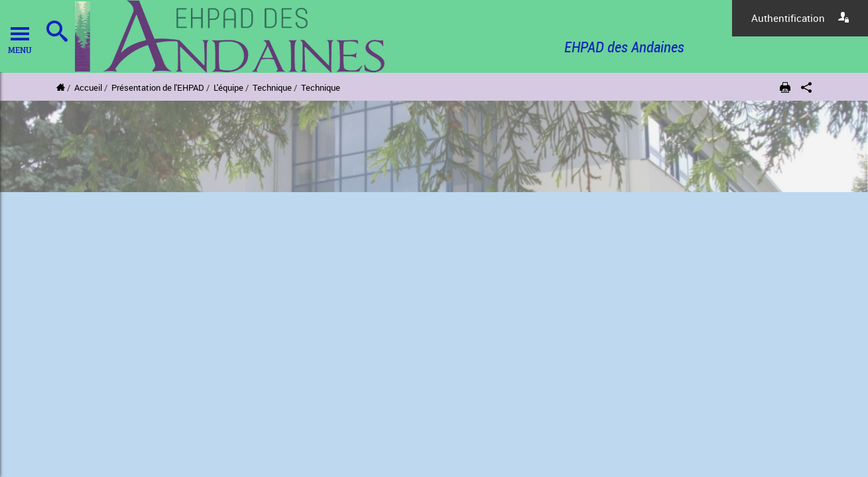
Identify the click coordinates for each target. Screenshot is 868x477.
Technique (272, 87)
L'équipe (228, 87)
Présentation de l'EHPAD (158, 87)
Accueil (88, 87)
